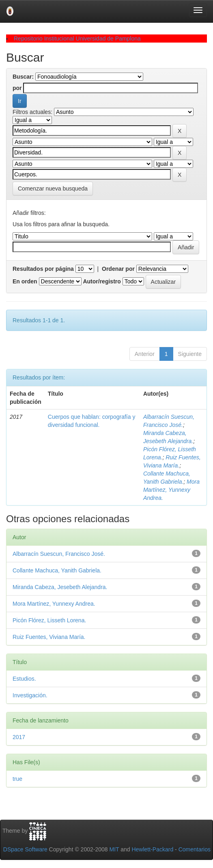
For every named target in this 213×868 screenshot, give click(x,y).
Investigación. (30, 695)
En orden (25, 281)
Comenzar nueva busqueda (53, 189)
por (17, 88)
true (17, 779)
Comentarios (195, 849)
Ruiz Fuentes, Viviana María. (49, 637)
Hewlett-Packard (152, 849)
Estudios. (24, 679)
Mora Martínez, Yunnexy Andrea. (171, 490)
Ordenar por (118, 269)
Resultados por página (43, 269)
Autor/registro (102, 281)
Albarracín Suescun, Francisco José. (59, 554)
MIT (114, 849)
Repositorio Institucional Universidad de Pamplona (77, 39)
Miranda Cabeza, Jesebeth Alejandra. (60, 587)
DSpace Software (25, 849)
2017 (19, 737)
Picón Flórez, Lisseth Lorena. (49, 620)
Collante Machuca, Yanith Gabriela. (57, 570)
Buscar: (23, 77)
